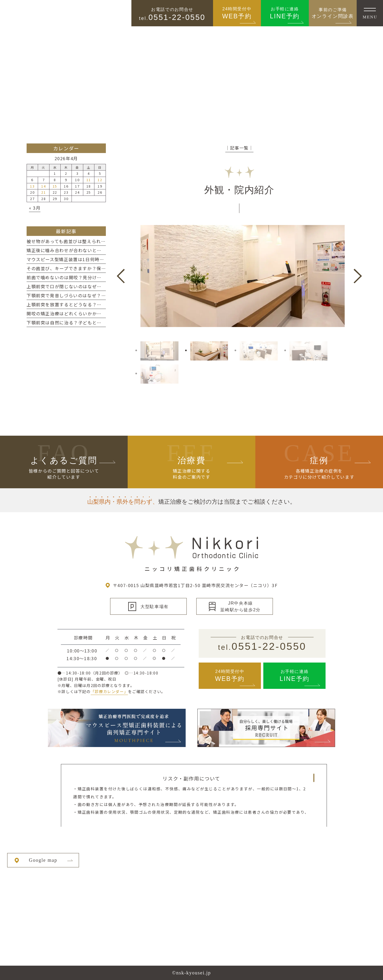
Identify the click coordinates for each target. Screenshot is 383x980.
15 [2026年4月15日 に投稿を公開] (55, 186)
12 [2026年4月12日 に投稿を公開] (100, 180)
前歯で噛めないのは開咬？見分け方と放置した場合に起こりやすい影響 (102, 277)
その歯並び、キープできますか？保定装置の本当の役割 (85, 268)
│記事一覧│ (239, 148)
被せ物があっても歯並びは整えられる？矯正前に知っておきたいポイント (104, 241)
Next (358, 276)
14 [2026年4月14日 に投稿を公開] (43, 186)
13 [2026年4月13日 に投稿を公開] (32, 186)
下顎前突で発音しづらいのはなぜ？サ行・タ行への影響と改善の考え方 (101, 295)
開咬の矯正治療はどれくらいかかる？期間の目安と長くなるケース (97, 313)
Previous (121, 276)
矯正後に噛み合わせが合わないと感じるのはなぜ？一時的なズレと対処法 (104, 250)
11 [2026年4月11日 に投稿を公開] (89, 180)
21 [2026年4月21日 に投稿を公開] (43, 192)
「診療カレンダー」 (109, 691)
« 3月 (35, 208)
